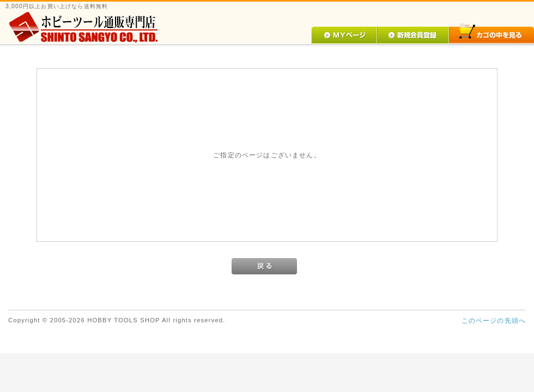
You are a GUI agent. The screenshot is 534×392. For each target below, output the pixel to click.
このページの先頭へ (494, 320)
